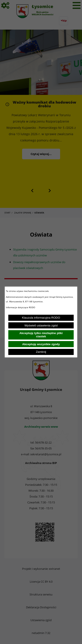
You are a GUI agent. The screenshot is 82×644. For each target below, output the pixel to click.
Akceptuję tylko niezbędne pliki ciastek (41, 335)
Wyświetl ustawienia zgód (41, 325)
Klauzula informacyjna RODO (41, 318)
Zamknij (41, 352)
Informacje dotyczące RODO (21, 307)
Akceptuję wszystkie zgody (41, 344)
